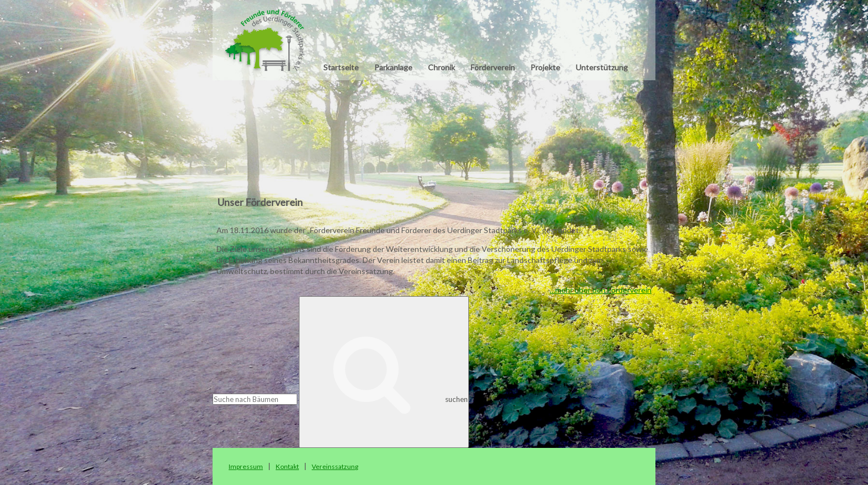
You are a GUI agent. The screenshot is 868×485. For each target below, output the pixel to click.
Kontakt (287, 466)
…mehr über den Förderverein (601, 290)
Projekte (545, 67)
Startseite (341, 67)
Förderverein (493, 67)
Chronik (441, 67)
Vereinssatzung (335, 466)
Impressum (246, 466)
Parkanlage (393, 67)
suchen (384, 372)
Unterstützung (602, 67)
